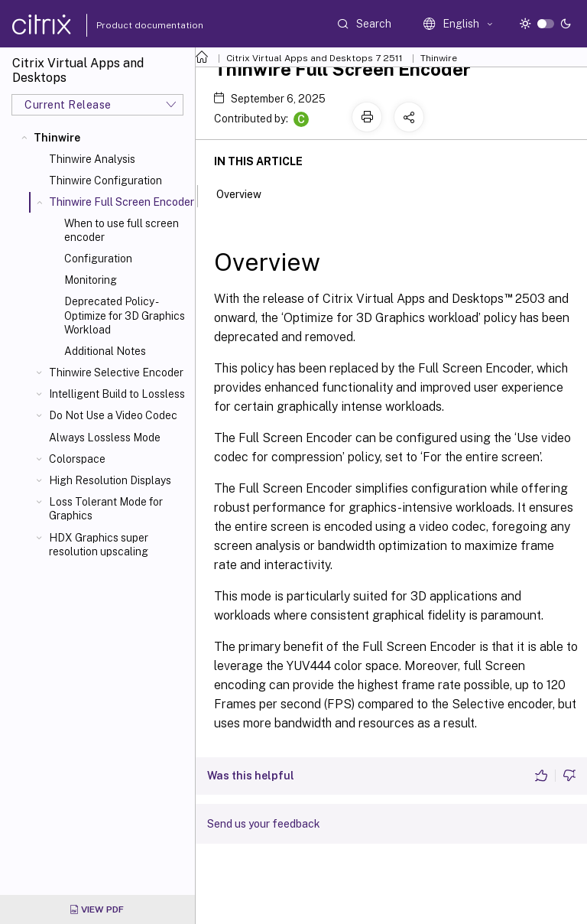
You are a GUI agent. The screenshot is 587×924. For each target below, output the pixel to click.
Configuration (98, 259)
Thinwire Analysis (92, 159)
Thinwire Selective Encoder (116, 373)
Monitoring (91, 280)
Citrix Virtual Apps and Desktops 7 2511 (315, 58)
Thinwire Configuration (105, 181)
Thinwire (57, 138)
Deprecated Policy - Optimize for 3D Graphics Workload (125, 315)
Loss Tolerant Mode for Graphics (106, 509)
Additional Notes (105, 351)
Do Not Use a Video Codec (113, 415)
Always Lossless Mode (105, 438)
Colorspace (77, 459)
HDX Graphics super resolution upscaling (99, 545)
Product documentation (131, 25)
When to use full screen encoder (122, 230)
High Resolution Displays (110, 480)
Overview (247, 193)
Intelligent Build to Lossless (117, 394)
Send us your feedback (264, 824)
